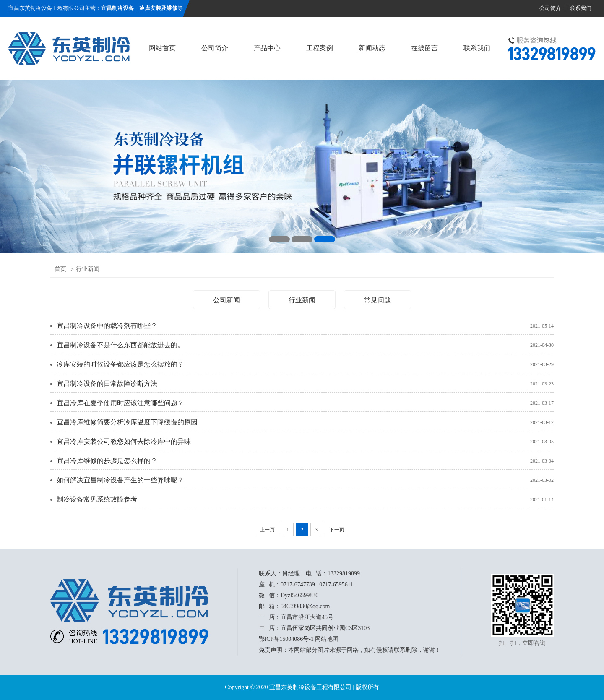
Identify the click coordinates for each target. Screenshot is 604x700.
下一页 (337, 530)
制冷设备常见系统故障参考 (97, 499)
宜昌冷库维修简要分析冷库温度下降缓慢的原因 (127, 422)
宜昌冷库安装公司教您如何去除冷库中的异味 (124, 441)
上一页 (267, 530)
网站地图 (327, 639)
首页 (60, 269)
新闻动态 (372, 48)
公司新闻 (226, 300)
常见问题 (377, 300)
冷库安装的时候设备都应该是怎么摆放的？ (120, 364)
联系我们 (581, 8)
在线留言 (424, 48)
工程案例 (320, 48)
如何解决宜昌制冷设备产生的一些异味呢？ (120, 480)
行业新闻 (88, 269)
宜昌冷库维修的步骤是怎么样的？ (107, 461)
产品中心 (267, 48)
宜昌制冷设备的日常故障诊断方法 (107, 384)
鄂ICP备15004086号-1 (286, 639)
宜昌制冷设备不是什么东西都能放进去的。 (120, 345)
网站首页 (162, 48)
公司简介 (550, 8)
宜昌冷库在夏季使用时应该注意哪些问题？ (120, 403)
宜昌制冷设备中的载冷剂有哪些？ (107, 326)
